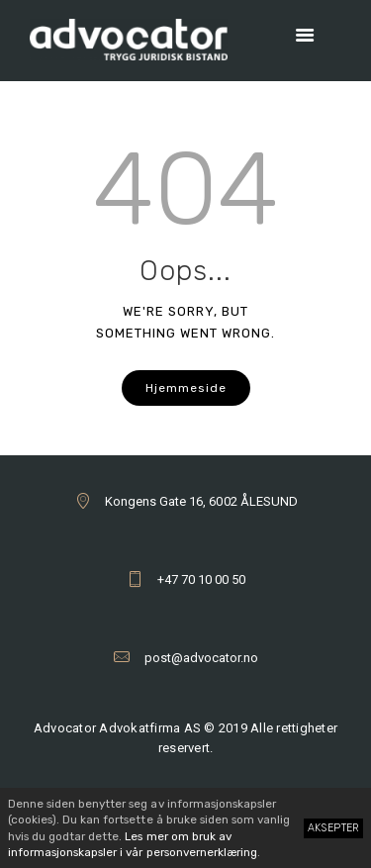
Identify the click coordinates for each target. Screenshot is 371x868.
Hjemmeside (186, 388)
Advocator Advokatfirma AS (117, 728)
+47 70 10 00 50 (201, 579)
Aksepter (334, 828)
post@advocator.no (201, 658)
